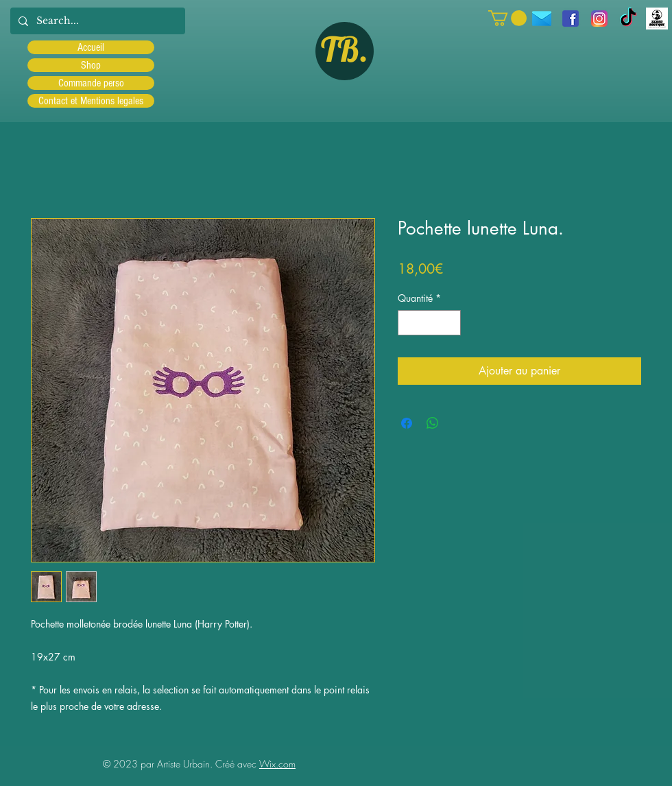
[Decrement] (408, 323)
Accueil (91, 47)
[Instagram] (599, 19)
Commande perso (91, 83)
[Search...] (96, 21)
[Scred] (657, 19)
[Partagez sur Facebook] (407, 423)
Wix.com (277, 764)
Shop (91, 65)
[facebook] (571, 19)
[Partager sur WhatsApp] (433, 423)
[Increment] (450, 323)
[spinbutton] (429, 323)
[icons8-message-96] (542, 19)
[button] (507, 18)
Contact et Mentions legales (91, 101)
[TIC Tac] (628, 19)
